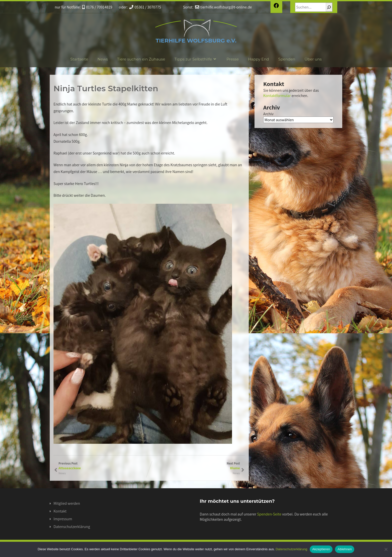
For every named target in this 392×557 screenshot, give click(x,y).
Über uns (313, 59)
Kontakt (60, 511)
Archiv (268, 114)
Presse (233, 59)
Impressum (63, 519)
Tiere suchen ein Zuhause (141, 59)
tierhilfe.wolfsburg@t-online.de (223, 7)
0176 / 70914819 (97, 7)
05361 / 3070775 (145, 7)
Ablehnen (345, 549)
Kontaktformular (277, 96)
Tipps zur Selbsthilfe (196, 59)
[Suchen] (329, 7)
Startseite (79, 59)
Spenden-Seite (269, 514)
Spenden (287, 59)
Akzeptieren (321, 549)
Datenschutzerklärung (72, 527)
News (103, 59)
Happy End (258, 59)
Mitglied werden (67, 503)
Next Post (195, 466)
